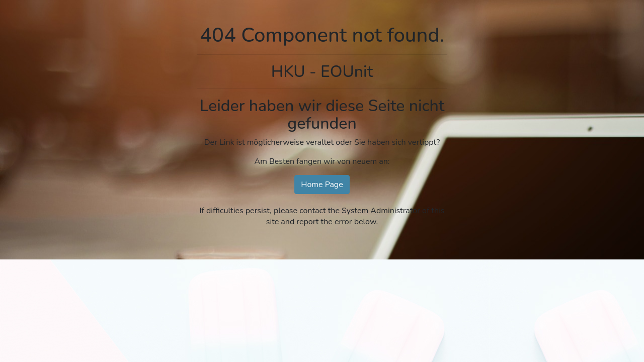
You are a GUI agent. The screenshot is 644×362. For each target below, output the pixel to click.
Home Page (322, 185)
